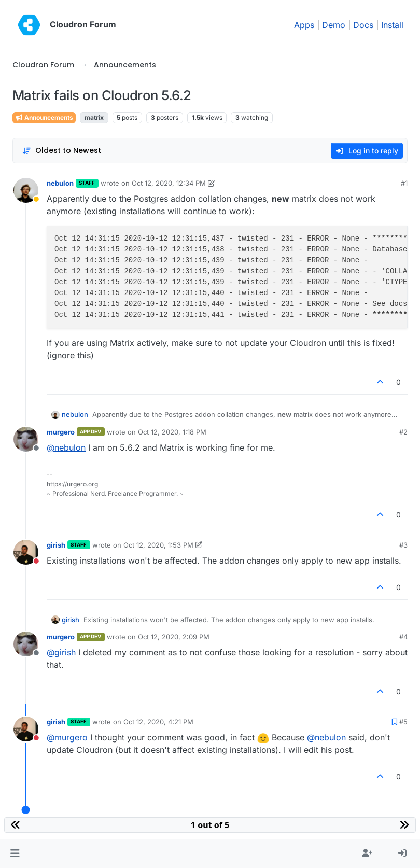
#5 (403, 722)
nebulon (60, 183)
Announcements (44, 117)
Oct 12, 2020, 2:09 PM (174, 637)
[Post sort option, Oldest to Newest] (61, 151)
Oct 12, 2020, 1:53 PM (158, 545)
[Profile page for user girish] (26, 552)
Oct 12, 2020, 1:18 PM (172, 432)
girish (56, 545)
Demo (334, 25)
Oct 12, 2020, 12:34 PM (169, 183)
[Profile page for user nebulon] (26, 190)
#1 (404, 183)
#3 (403, 545)
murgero (61, 432)
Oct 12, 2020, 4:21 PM (158, 722)
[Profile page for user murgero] (26, 439)
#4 (403, 637)
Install (392, 25)
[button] (15, 853)
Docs (363, 25)
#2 (403, 432)
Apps (304, 25)
